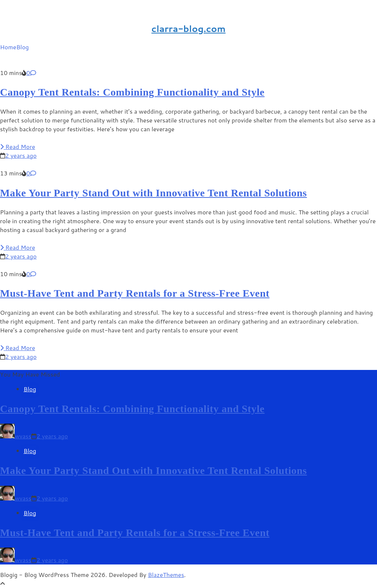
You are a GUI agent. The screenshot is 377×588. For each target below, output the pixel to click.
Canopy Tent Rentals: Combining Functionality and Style (132, 92)
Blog (22, 47)
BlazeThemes (166, 575)
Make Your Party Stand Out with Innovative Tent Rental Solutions (154, 193)
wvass (23, 436)
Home (8, 47)
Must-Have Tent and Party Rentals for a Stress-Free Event (135, 293)
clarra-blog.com (188, 29)
